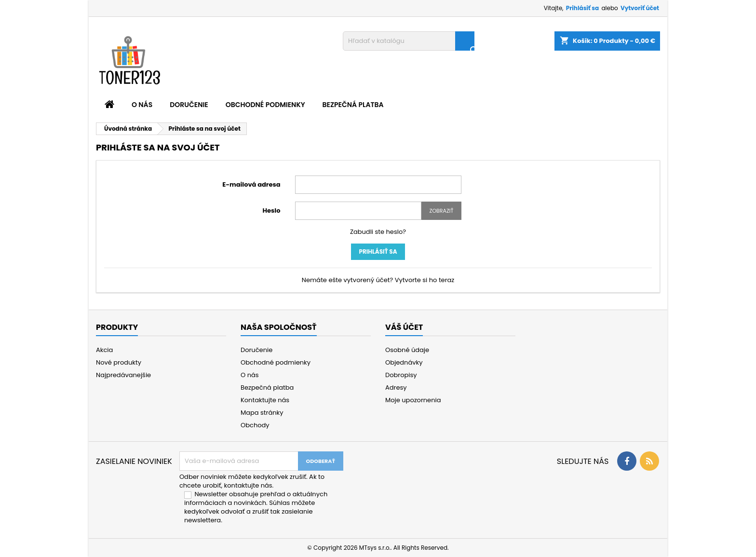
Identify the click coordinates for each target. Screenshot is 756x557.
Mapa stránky (262, 413)
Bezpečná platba (353, 105)
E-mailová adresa (251, 184)
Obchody (255, 425)
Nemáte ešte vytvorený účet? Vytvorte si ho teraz (378, 280)
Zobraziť (441, 211)
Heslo (272, 211)
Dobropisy (401, 375)
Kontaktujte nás (265, 400)
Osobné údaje (407, 350)
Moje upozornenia (413, 400)
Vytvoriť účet (640, 8)
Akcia (104, 350)
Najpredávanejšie (123, 375)
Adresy (396, 387)
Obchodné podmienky (265, 105)
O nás (142, 105)
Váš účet (404, 327)
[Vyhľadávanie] (409, 41)
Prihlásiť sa (582, 8)
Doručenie (189, 105)
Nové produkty (119, 362)
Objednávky (404, 362)
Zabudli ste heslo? (378, 232)
